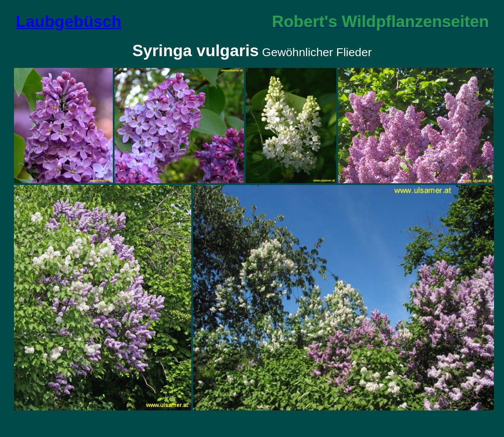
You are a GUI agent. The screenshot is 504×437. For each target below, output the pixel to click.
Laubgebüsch (69, 21)
